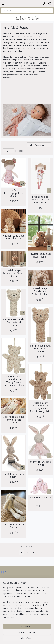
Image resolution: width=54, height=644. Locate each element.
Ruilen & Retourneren (11, 612)
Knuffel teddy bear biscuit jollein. (40, 255)
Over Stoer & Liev (9, 606)
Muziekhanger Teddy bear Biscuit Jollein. (14, 273)
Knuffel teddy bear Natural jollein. (13, 237)
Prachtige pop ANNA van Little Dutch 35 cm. (40, 200)
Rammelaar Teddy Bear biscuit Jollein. (40, 348)
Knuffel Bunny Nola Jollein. (40, 463)
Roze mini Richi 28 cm (40, 499)
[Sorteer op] (39, 145)
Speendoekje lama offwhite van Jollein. (13, 420)
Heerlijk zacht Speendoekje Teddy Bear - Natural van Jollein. (14, 381)
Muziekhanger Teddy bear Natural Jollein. (40, 291)
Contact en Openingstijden (13, 615)
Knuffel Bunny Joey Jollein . (13, 475)
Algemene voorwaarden (12, 609)
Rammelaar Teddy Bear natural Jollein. (14, 322)
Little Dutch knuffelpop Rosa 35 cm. (14, 193)
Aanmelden (8, 592)
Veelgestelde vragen (10, 618)
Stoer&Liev (8, 572)
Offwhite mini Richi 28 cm (13, 526)
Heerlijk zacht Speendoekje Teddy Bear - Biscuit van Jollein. (40, 407)
